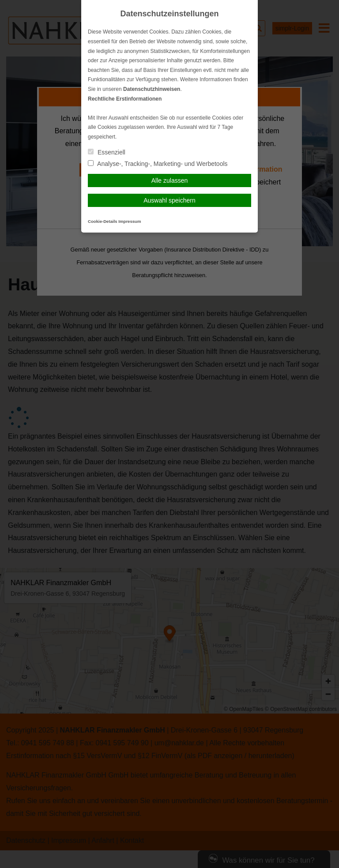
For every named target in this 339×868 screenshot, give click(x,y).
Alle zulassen (170, 180)
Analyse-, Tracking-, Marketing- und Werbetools (158, 164)
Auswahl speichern (169, 200)
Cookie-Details (103, 221)
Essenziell (107, 152)
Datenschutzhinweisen (152, 89)
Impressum (130, 221)
